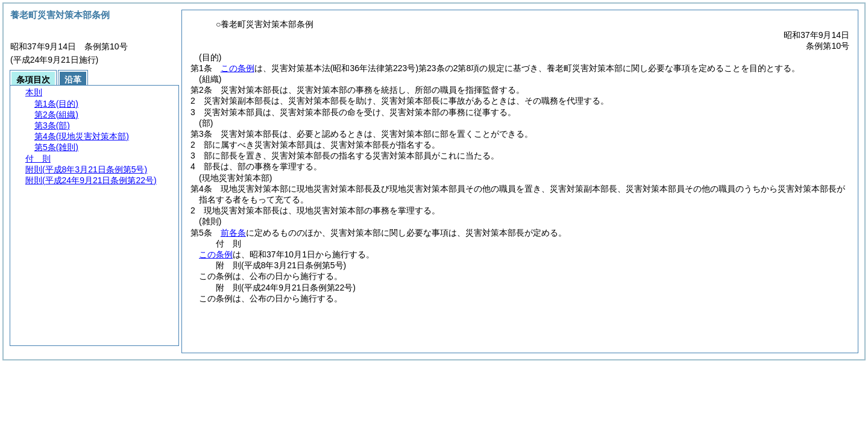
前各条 (233, 233)
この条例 (237, 68)
